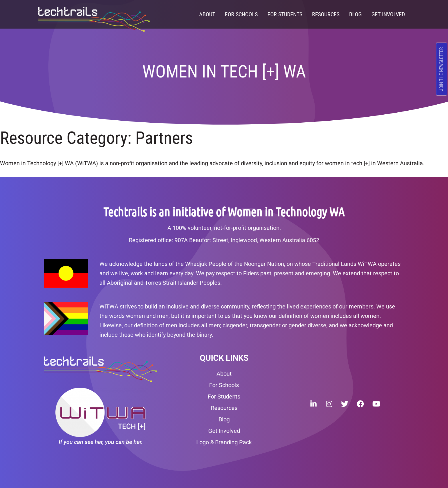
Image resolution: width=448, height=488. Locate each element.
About (207, 14)
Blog (355, 14)
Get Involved (388, 14)
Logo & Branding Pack (224, 442)
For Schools (241, 14)
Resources (326, 14)
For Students (285, 14)
